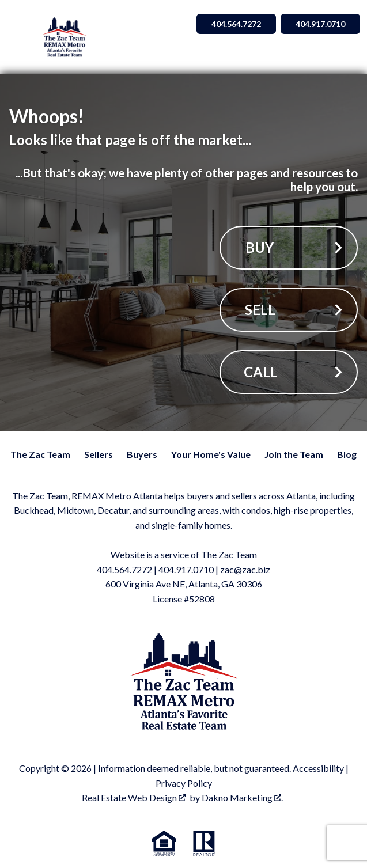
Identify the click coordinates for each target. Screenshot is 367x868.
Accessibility (318, 768)
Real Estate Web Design (134, 797)
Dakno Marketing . (242, 797)
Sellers (99, 454)
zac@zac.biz (245, 569)
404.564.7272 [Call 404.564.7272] (236, 24)
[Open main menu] (21, 37)
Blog (347, 454)
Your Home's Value (211, 454)
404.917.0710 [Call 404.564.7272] (320, 24)
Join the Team (294, 454)
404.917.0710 (186, 569)
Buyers (142, 454)
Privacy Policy (184, 783)
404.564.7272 (124, 569)
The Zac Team (40, 454)
